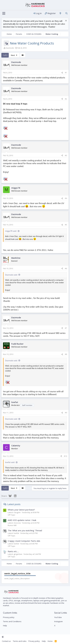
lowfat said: (10, 462)
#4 (66, 198)
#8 (66, 354)
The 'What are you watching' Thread (25, 530)
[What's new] (60, 13)
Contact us (6, 641)
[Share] (62, 73)
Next (14, 55)
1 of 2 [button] (5, 55)
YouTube (58, 617)
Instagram (58, 621)
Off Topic (11, 515)
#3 (66, 155)
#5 (66, 225)
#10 (65, 456)
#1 (66, 73)
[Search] (66, 13)
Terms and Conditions (12, 621)
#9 (66, 413)
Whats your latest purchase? (21, 510)
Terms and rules (20, 641)
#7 (66, 328)
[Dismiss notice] (66, 21)
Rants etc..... (13, 551)
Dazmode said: (11, 275)
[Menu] (4, 13)
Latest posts (14, 504)
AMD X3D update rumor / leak (22, 520)
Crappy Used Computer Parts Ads (24, 541)
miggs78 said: (11, 231)
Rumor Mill (12, 525)
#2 (66, 99)
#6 (66, 269)
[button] (3, 637)
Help (5, 626)
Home (50, 641)
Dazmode (10, 48)
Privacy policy (9, 617)
